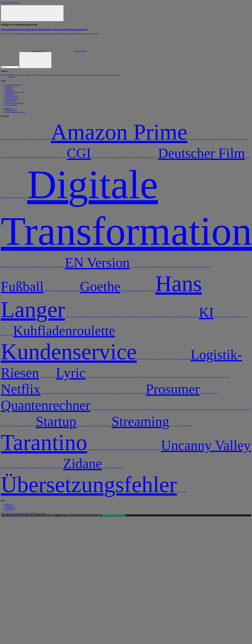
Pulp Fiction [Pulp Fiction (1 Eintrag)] (203, 393)
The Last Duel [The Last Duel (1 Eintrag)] (112, 450)
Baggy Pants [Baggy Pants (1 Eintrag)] (237, 139)
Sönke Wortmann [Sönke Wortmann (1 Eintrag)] (188, 426)
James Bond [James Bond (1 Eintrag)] (160, 317)
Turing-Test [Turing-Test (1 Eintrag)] (144, 450)
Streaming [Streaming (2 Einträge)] (140, 421)
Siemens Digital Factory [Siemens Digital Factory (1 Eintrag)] (234, 410)
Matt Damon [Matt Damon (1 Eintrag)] (130, 377)
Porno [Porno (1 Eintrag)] (129, 393)
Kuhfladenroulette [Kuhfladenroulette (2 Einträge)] (64, 331)
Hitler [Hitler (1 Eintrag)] (78, 317)
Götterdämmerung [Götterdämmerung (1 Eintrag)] (143, 291)
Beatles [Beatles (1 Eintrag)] (13, 158)
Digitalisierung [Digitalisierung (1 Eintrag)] (4, 267)
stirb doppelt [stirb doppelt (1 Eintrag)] (102, 426)
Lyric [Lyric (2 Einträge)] (71, 373)
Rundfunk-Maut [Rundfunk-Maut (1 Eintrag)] (146, 410)
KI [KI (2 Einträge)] (206, 312)
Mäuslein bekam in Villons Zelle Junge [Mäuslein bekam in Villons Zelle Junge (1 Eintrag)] (217, 377)
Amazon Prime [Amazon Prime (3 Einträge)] (119, 132)
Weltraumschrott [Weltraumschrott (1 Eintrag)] (37, 468)
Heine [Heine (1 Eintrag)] (72, 317)
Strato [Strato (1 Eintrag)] (110, 426)
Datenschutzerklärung (117, 515)
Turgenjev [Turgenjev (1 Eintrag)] (139, 450)
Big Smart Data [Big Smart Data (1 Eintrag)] (31, 158)
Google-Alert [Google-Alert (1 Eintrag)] (127, 291)
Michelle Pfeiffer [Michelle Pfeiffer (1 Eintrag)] (159, 377)
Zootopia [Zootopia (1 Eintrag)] (109, 468)
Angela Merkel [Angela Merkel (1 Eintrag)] (191, 139)
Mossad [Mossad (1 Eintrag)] (191, 377)
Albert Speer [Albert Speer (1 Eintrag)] (48, 139)
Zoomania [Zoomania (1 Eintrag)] (105, 468)
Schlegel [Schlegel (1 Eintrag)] (176, 410)
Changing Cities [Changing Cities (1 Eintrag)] (95, 158)
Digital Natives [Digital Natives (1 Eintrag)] (11, 267)
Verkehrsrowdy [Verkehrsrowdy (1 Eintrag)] (21, 468)
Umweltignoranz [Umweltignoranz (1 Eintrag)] (157, 450)
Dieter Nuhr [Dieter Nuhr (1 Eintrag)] (24, 198)
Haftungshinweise (11, 110)
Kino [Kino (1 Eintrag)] (215, 317)
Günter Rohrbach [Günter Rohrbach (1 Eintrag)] (151, 291)
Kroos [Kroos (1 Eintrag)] (245, 317)
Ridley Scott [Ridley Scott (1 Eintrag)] (135, 410)
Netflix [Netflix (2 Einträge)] (21, 389)
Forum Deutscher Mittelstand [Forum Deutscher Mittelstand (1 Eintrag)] (183, 267)
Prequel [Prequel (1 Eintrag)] (140, 393)
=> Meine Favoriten (11, 85)
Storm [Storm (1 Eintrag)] (107, 426)
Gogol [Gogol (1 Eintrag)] (122, 291)
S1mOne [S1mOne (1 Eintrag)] (162, 410)
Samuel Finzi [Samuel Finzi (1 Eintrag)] (167, 410)
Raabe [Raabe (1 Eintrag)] (92, 410)
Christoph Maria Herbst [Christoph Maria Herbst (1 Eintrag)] (118, 158)
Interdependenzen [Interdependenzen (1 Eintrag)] (130, 317)
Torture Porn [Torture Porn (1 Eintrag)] (118, 450)
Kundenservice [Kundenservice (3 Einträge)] (69, 352)
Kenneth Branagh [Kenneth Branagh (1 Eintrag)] (187, 317)
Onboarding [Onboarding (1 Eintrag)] (93, 393)
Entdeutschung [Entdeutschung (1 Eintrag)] (61, 267)
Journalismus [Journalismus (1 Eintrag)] (166, 317)
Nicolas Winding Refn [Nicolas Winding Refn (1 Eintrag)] (62, 393)
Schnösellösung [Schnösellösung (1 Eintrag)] (187, 410)
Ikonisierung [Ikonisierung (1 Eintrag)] (113, 317)
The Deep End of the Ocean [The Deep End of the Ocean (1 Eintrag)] (102, 450)
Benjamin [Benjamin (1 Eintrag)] (17, 158)
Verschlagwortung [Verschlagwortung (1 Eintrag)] (29, 468)
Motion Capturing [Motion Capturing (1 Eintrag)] (197, 377)
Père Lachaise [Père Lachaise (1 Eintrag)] (214, 393)
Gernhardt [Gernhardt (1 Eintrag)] (77, 291)
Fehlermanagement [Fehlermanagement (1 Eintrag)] (144, 267)
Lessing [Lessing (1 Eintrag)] (172, 359)
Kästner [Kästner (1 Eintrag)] (139, 359)
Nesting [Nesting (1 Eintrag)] (227, 377)
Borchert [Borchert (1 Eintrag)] (51, 158)
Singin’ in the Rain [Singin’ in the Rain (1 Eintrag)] (5, 426)
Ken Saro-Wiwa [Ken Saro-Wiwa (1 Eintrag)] (195, 317)
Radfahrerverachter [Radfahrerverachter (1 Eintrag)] (98, 410)
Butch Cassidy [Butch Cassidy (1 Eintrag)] (60, 158)
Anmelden (8, 504)
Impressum (9, 108)
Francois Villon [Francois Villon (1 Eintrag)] (193, 267)
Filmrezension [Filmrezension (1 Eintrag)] (169, 267)
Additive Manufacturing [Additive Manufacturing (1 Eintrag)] (39, 139)
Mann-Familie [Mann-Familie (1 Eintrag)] (110, 377)
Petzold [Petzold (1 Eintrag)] (121, 393)
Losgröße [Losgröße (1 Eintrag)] (48, 377)
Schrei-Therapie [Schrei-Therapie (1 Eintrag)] (194, 410)
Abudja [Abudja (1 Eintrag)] (7, 139)
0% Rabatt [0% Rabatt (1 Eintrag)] (3, 139)
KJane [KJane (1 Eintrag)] (227, 317)
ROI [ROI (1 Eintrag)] (141, 410)
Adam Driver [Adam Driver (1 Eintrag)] (25, 139)
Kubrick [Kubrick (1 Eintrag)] (11, 335)
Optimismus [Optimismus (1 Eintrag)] (99, 393)
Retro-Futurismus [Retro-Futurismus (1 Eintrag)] (128, 410)
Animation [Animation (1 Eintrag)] (210, 139)
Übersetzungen (10, 105)
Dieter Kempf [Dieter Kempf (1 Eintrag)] (18, 198)
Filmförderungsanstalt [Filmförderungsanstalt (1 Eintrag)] (161, 267)
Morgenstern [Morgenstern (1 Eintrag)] (187, 377)
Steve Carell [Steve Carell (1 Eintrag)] (96, 426)
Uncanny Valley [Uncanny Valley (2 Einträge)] (206, 445)
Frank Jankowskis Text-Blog (10, 2)
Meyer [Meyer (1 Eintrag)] (153, 377)
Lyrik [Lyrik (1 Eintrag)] (87, 377)
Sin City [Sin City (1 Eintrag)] (249, 410)
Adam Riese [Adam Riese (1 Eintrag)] (31, 139)
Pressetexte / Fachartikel (13, 103)
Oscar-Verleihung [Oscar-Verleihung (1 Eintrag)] (106, 393)
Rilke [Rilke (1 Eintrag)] (139, 410)
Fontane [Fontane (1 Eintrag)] (175, 267)
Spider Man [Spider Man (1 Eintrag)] (25, 426)
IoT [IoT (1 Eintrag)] (144, 317)
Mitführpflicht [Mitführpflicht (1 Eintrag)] (166, 377)
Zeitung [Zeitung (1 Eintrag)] (55, 468)
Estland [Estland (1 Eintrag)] (138, 267)
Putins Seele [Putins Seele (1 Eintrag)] (208, 393)
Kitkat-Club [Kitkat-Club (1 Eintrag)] (223, 317)
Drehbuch (8, 94)
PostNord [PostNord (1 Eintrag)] (132, 393)
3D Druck (8, 87)
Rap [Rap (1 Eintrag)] (111, 410)
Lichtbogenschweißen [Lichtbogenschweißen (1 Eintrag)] (179, 359)
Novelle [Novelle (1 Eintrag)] (72, 393)
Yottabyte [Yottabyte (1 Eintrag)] (51, 468)
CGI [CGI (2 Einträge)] (79, 153)
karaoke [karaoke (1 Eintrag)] (175, 317)
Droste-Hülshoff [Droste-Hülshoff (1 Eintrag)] (32, 267)
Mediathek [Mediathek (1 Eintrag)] (144, 377)
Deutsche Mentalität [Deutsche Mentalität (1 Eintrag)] (153, 158)
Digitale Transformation (13, 92)
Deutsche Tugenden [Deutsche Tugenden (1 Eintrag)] (10, 198)
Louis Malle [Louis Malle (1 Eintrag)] (53, 377)
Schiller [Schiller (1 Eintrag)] (172, 410)
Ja (104, 515)
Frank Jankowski (81, 51)
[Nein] (125, 516)
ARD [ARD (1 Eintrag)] (214, 139)
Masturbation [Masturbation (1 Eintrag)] (124, 377)
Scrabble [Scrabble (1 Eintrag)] (209, 410)
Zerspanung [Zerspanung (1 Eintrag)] (60, 468)
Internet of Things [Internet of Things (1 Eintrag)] (139, 317)
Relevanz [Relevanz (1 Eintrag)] (122, 410)
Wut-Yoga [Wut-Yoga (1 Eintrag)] (43, 468)
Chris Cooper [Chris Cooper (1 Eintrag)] (109, 158)
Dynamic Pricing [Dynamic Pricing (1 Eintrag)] (40, 267)
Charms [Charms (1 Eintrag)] (104, 158)
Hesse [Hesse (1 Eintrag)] (75, 317)
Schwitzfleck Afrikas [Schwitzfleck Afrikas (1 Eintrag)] (202, 410)
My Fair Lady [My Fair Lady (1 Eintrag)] (205, 377)
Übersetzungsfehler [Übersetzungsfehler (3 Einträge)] (89, 485)
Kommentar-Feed (11, 508)
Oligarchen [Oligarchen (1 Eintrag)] (77, 393)
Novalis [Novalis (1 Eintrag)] (69, 393)
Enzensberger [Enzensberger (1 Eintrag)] (133, 267)
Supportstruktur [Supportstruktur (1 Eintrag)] (180, 426)
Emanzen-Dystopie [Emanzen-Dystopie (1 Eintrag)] (53, 267)
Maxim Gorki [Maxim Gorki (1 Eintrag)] (136, 377)
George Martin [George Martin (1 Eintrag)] (71, 291)
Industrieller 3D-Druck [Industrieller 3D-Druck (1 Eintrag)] (121, 317)
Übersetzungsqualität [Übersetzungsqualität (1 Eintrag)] (182, 492)
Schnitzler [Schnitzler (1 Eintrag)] (181, 410)
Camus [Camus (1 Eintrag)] (65, 158)
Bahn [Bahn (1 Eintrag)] (241, 139)
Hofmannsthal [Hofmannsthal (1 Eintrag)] (83, 317)
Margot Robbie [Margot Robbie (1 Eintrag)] (117, 377)
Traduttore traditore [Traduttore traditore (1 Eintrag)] (125, 450)
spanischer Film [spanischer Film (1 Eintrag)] (18, 426)
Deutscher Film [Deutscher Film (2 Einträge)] (201, 153)
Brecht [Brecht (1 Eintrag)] (55, 158)
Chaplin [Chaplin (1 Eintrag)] (101, 158)
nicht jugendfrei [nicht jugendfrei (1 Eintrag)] (53, 393)
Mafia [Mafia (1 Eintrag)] (98, 377)
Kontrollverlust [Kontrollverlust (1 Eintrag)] (240, 317)
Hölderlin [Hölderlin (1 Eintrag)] (108, 317)
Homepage (11, 77)
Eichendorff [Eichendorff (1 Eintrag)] (46, 267)
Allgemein (8, 90)
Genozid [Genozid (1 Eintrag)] (62, 291)
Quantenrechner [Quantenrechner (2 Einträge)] (46, 405)
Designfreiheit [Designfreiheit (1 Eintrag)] (135, 158)
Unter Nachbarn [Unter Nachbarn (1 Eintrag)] (9, 468)
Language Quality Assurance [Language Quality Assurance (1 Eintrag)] (163, 359)
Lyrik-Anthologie (11, 99)
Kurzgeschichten (10, 98)
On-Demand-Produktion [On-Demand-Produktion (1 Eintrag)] (85, 393)
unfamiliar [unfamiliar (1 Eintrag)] (3, 468)
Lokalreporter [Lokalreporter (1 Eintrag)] (42, 377)
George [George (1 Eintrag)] (66, 291)
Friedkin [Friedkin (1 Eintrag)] (202, 267)
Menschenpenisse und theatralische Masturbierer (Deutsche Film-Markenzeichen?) (44, 29)
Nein (108, 515)
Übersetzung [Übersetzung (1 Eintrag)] (120, 468)
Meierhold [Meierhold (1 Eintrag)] (149, 377)
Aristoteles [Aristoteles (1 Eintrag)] (218, 139)
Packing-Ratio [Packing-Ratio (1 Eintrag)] (116, 393)
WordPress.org (10, 510)
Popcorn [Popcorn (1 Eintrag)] (125, 393)
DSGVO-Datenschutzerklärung (15, 112)
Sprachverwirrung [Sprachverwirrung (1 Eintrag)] (31, 426)
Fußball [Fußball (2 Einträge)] (22, 286)
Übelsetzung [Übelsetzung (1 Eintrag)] (114, 468)
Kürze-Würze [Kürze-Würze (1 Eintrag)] (154, 359)
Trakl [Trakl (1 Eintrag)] (131, 450)
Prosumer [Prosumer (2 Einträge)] (173, 389)
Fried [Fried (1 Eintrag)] (198, 267)
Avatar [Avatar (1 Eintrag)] (228, 139)
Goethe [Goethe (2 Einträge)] (100, 286)
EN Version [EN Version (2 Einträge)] (97, 263)
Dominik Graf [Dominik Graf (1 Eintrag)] (25, 267)
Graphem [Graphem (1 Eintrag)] (132, 291)
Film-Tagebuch (10, 96)
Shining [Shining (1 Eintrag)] (221, 410)
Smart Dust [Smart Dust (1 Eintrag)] (12, 426)
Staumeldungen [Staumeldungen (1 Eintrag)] (80, 426)
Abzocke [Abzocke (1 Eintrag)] (11, 139)
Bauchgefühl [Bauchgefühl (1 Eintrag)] (8, 158)
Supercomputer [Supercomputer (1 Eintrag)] (173, 426)
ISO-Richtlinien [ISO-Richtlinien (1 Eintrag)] (153, 317)
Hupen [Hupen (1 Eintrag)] (104, 317)
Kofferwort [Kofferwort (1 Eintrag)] (234, 317)
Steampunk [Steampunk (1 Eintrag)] (91, 426)
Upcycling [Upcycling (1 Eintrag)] (15, 468)
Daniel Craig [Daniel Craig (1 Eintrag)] (129, 158)
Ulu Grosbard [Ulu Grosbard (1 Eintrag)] (150, 450)
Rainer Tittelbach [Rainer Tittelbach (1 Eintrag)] (106, 410)
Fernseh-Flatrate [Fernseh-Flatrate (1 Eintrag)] (152, 267)
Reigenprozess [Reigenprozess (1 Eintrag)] (116, 410)
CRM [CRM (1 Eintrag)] (125, 158)
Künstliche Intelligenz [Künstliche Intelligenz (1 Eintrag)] (146, 359)
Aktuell (7, 89)
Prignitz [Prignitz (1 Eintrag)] (144, 393)
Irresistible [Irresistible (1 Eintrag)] (147, 317)
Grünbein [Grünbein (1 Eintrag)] (137, 291)
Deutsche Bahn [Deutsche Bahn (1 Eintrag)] (145, 158)
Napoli (43, 513)
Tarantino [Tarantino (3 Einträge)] (44, 442)
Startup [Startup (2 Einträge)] (56, 421)
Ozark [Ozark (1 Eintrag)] (111, 393)
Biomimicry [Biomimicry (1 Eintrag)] (37, 158)
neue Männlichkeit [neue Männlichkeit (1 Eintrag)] (45, 393)
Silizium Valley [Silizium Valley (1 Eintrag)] (243, 410)
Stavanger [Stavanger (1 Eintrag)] (86, 426)
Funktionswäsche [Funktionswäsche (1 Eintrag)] (208, 267)
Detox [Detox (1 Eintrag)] (140, 158)
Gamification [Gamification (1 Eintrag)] (47, 291)
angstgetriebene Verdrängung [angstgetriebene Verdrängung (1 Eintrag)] (201, 139)
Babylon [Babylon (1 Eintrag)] (232, 139)
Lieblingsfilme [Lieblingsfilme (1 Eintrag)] (187, 359)
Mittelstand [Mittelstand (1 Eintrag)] (172, 377)
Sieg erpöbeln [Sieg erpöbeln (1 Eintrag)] (226, 410)
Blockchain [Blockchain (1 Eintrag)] (46, 158)
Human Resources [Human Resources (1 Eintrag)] (98, 317)
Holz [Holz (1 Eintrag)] (93, 317)
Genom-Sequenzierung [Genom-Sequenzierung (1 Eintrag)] (55, 291)
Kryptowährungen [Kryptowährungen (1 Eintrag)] (5, 335)
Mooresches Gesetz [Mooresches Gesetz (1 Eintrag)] (179, 377)
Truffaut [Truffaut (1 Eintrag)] (135, 450)
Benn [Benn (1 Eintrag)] (20, 158)
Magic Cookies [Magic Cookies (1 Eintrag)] (103, 377)
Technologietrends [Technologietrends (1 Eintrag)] (92, 450)
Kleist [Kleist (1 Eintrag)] (230, 317)
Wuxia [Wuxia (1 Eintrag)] (47, 468)
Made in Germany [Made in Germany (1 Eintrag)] (93, 377)
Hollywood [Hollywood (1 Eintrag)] (89, 317)
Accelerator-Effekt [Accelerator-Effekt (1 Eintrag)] (18, 139)
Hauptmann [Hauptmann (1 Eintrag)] (68, 317)
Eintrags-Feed (9, 506)
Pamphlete (8, 101)
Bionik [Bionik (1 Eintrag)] (42, 158)
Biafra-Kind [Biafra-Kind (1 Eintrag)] (25, 158)
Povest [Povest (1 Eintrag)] (136, 393)
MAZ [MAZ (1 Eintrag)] (140, 377)
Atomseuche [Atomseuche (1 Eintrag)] (223, 139)
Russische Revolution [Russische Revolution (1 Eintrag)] (155, 410)
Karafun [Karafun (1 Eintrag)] (171, 317)
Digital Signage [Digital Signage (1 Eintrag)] (18, 267)
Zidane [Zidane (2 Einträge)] (82, 463)
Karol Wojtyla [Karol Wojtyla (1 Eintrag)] (180, 317)
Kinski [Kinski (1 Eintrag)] (218, 317)
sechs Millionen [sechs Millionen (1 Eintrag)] (215, 410)
